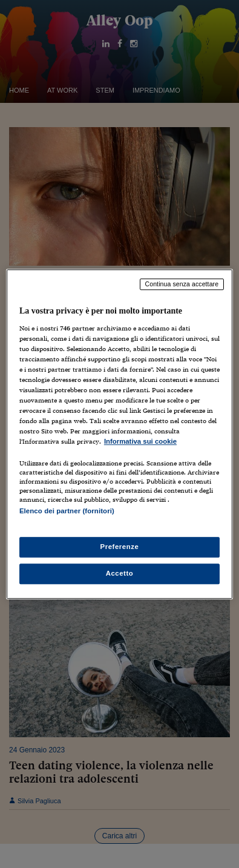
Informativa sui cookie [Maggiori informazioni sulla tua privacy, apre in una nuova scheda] (140, 442)
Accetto (120, 573)
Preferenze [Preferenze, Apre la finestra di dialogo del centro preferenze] (120, 547)
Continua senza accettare (182, 284)
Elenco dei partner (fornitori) (67, 511)
